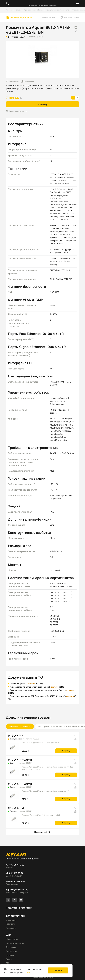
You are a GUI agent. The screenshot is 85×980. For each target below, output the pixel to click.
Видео (9, 959)
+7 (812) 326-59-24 (15, 873)
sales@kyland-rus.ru (16, 881)
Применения (12, 951)
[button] (42, 832)
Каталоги (10, 955)
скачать (31, 683)
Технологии (11, 947)
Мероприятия (12, 939)
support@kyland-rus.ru (17, 890)
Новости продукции (15, 943)
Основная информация (21, 17)
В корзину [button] (43, 104)
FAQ (8, 963)
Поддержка (11, 928)
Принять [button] (58, 970)
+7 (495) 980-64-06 (15, 865)
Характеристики (48, 17)
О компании (11, 920)
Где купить (11, 924)
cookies (27, 972)
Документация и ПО (73, 17)
